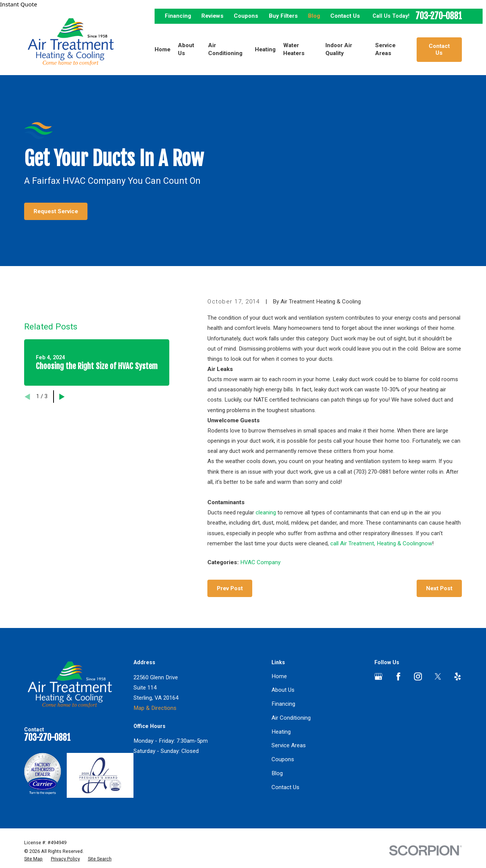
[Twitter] (438, 676)
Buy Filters (283, 16)
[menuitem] (33, 859)
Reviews (212, 16)
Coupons (246, 16)
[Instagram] (418, 676)
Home (279, 676)
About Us (283, 690)
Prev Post (230, 588)
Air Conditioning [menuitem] (225, 49)
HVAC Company (260, 562)
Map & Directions (155, 708)
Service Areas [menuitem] (385, 49)
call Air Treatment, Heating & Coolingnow (381, 543)
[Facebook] (398, 676)
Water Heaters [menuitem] (294, 49)
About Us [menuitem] (186, 49)
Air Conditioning (291, 718)
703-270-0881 (439, 16)
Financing (178, 16)
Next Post (439, 588)
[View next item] (62, 397)
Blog (314, 16)
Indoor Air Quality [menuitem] (339, 49)
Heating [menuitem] (265, 49)
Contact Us (345, 16)
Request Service (56, 211)
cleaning (266, 512)
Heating (281, 732)
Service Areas (289, 745)
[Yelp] (458, 676)
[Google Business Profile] (378, 676)
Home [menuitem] (163, 49)
